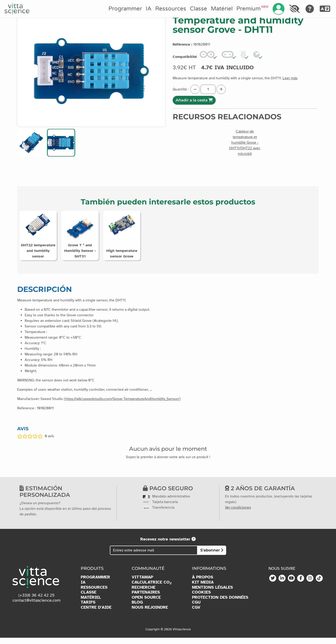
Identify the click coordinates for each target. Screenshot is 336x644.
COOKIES (201, 599)
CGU (196, 609)
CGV (196, 614)
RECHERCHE (144, 594)
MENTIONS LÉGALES (212, 594)
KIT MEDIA (203, 589)
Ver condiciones (238, 514)
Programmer (125, 9)
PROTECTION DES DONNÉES (220, 604)
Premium (252, 9)
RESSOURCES (94, 594)
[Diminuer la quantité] (195, 89)
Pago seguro (168, 495)
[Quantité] (208, 89)
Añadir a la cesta (194, 100)
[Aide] (310, 9)
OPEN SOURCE (146, 604)
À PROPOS (203, 583)
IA (149, 9)
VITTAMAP (142, 583)
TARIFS (88, 609)
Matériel (222, 9)
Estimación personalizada (45, 498)
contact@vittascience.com (37, 607)
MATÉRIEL (91, 604)
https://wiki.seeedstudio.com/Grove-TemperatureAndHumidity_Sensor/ (122, 405)
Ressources (171, 9)
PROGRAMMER (95, 583)
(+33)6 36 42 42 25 (37, 601)
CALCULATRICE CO (152, 589)
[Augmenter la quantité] (221, 89)
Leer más (290, 78)
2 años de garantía (260, 495)
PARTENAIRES (146, 599)
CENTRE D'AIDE (96, 614)
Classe (198, 9)
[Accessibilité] (294, 9)
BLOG (137, 609)
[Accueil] (17, 9)
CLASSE (89, 599)
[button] (31, 143)
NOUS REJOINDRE (150, 614)
